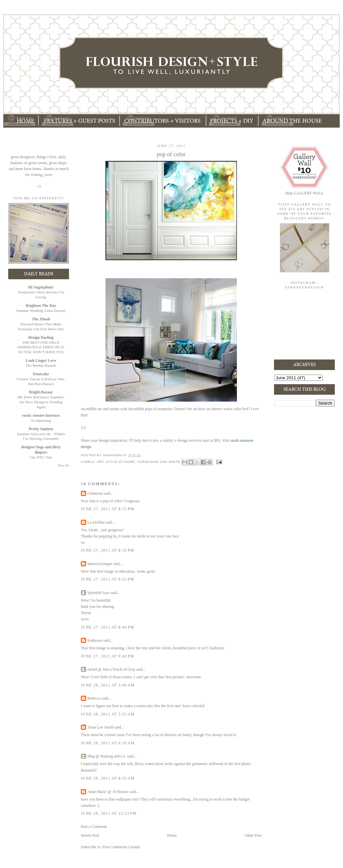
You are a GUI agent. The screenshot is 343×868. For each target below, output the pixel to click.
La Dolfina (96, 522)
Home (172, 835)
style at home (121, 462)
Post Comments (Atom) (121, 847)
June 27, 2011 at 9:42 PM (108, 656)
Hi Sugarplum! (41, 287)
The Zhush (41, 319)
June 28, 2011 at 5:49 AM (108, 685)
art (100, 462)
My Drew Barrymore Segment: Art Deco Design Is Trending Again (41, 402)
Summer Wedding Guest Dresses (41, 310)
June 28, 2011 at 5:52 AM (108, 714)
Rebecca (94, 698)
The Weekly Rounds (41, 365)
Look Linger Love (41, 360)
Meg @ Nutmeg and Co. (107, 756)
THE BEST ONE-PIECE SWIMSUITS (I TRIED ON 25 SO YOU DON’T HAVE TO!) (41, 347)
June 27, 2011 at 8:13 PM (108, 509)
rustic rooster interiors (41, 415)
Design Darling (41, 337)
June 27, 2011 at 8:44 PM (108, 627)
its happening (41, 420)
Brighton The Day (41, 306)
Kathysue (95, 640)
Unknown (95, 493)
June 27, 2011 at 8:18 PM (108, 550)
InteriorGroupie (100, 564)
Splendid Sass (98, 593)
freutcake (41, 374)
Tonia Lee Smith (101, 727)
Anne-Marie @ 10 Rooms (108, 792)
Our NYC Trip (41, 457)
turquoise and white (159, 462)
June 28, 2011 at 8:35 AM (108, 778)
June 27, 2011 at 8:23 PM (108, 579)
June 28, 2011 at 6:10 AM (108, 743)
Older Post (253, 835)
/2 (84, 428)
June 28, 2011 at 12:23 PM (109, 813)
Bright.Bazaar (41, 392)
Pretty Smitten (41, 429)
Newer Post (90, 835)
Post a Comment (94, 827)
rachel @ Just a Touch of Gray (111, 669)
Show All (63, 465)
